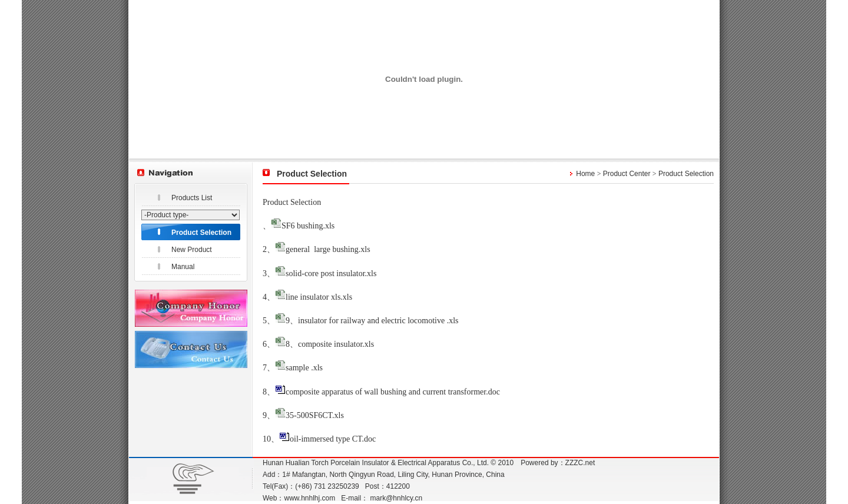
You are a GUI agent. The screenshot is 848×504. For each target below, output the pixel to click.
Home (585, 174)
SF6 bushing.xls (308, 226)
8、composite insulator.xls (330, 344)
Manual (183, 267)
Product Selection (201, 233)
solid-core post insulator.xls (331, 273)
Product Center (627, 174)
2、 (269, 249)
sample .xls (304, 368)
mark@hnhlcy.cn (397, 498)
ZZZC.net (580, 463)
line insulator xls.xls (319, 297)
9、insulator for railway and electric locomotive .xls (372, 321)
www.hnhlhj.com (309, 498)
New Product (192, 250)
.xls (365, 249)
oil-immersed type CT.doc (333, 439)
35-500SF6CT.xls (315, 415)
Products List (192, 198)
